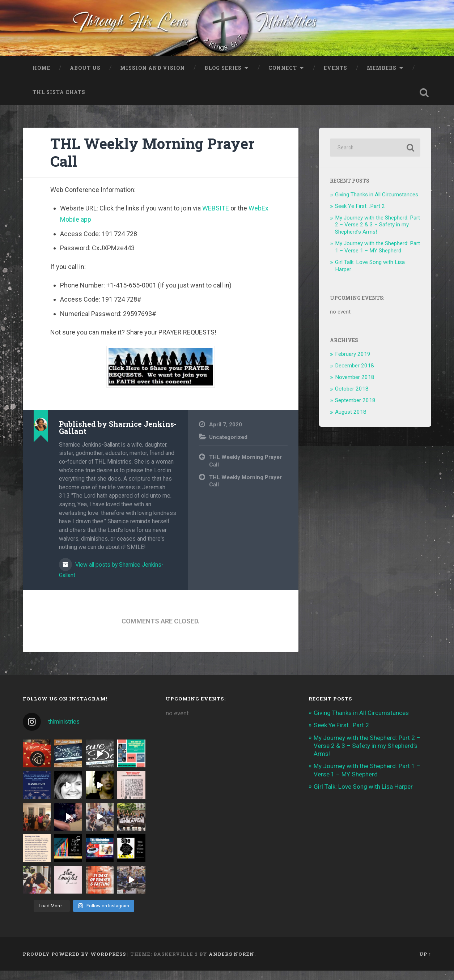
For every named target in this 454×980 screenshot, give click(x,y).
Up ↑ (425, 963)
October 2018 (352, 398)
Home (41, 77)
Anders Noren (232, 963)
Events (336, 77)
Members (382, 77)
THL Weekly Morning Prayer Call (152, 162)
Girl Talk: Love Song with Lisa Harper (363, 796)
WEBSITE (216, 218)
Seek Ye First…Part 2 (360, 215)
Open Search (424, 102)
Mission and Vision (152, 77)
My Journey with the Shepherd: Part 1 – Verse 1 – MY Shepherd (377, 256)
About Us (85, 77)
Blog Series (223, 77)
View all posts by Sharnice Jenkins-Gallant (111, 579)
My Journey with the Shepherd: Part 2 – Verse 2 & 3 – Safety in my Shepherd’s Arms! (377, 234)
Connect (283, 77)
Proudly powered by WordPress (74, 963)
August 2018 (351, 421)
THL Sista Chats (59, 102)
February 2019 (353, 363)
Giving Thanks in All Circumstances (377, 204)
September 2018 (355, 409)
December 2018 (355, 375)
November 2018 (355, 386)
